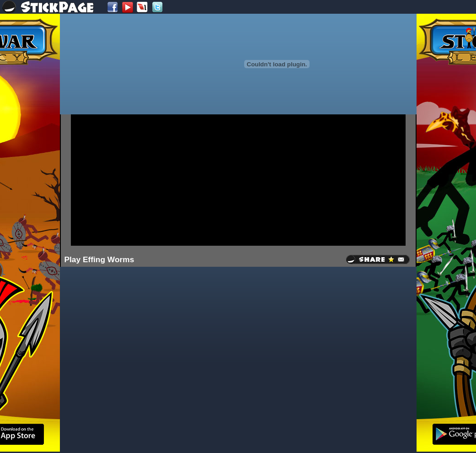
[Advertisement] (203, 179)
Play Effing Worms (99, 259)
